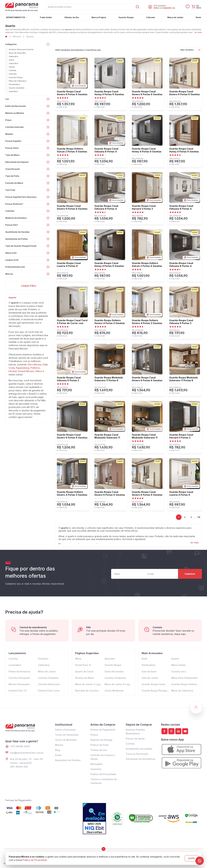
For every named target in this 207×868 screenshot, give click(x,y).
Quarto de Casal (84, 672)
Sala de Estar (149, 672)
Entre (156, 8)
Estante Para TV (18, 691)
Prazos (94, 735)
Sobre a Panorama (65, 730)
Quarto (175, 659)
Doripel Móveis (26, 371)
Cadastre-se (169, 8)
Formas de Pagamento (103, 730)
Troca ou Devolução (137, 754)
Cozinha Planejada (19, 678)
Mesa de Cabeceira (182, 691)
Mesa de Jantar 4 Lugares (90, 684)
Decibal (13, 371)
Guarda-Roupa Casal (153, 684)
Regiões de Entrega (101, 740)
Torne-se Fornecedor (67, 735)
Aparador (110, 659)
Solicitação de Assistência (141, 759)
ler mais (198, 32)
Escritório (43, 659)
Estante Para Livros (49, 691)
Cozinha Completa (48, 678)
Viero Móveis (34, 364)
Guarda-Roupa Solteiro (184, 684)
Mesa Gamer (178, 665)
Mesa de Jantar (47, 672)
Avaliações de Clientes (68, 760)
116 (199, 517)
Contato (130, 744)
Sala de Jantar (150, 678)
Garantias (96, 769)
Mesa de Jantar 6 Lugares (119, 684)
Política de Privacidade (103, 774)
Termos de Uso (99, 750)
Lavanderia (15, 665)
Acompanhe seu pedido (139, 749)
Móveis (59, 745)
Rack (144, 659)
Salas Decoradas (114, 672)
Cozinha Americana (49, 684)
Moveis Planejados (19, 684)
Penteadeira (149, 665)
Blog (58, 750)
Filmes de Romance (19, 672)
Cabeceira (44, 665)
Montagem (96, 764)
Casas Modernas (114, 691)
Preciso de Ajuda (135, 739)
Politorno (35, 368)
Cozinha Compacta (115, 678)
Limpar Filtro (29, 286)
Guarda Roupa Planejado (156, 691)
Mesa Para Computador (184, 678)
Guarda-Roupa (113, 665)
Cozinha (13, 659)
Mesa (78, 659)
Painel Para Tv (83, 665)
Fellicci (39, 371)
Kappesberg (23, 368)
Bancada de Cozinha (87, 691)
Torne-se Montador (66, 740)
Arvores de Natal (84, 678)
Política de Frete (100, 745)
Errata (58, 755)
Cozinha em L (179, 672)
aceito (191, 858)
